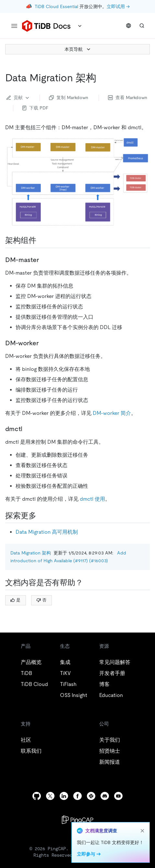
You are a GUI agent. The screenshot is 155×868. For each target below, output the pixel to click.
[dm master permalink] (44, 260)
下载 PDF (35, 108)
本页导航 (78, 49)
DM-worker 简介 (112, 413)
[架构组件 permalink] (42, 240)
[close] (142, 831)
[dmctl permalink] (28, 429)
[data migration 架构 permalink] (101, 78)
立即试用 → (118, 6)
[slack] (91, 796)
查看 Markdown (128, 97)
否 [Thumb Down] (41, 600)
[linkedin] (64, 796)
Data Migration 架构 (31, 553)
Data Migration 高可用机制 (47, 532)
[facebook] (77, 796)
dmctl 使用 (92, 499)
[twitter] (50, 796)
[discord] (105, 796)
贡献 (18, 98)
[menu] (14, 26)
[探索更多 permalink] (42, 516)
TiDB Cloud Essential (56, 6)
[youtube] (118, 796)
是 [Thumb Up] (15, 600)
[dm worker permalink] (44, 343)
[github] (37, 796)
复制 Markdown (69, 97)
